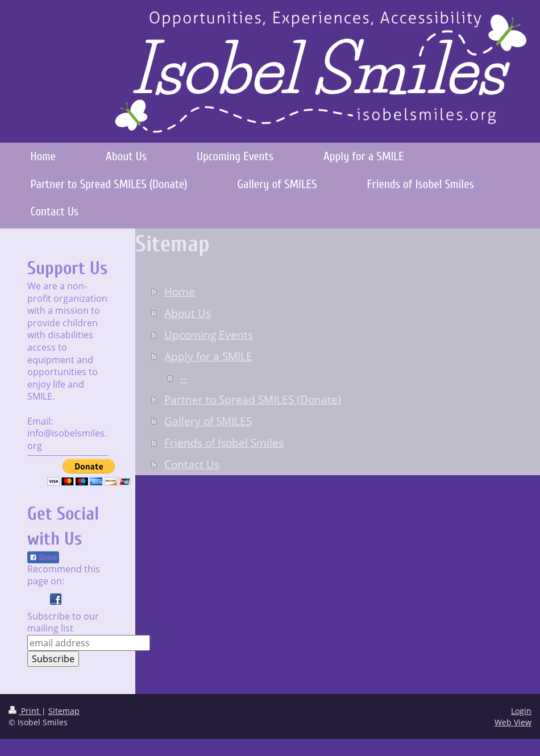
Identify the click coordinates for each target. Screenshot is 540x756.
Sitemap (64, 711)
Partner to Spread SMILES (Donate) (253, 400)
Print (25, 711)
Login (521, 711)
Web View (513, 722)
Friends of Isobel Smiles (224, 443)
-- (184, 378)
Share (43, 558)
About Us (188, 313)
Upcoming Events (209, 335)
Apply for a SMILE (208, 356)
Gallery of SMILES (208, 421)
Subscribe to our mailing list (63, 622)
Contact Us (192, 464)
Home (180, 292)
